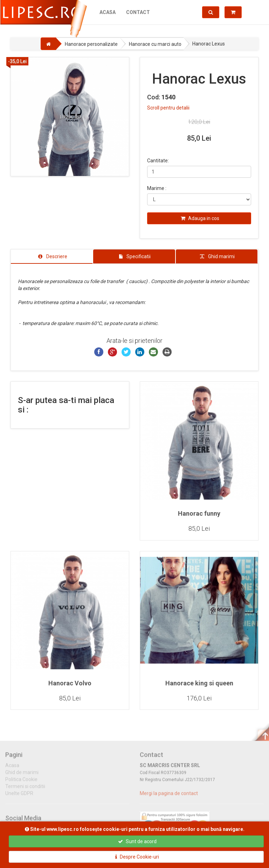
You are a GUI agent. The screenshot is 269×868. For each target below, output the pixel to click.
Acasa (107, 12)
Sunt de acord (137, 841)
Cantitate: (158, 161)
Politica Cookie (21, 783)
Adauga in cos (200, 218)
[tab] (52, 256)
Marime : (157, 188)
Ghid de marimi (22, 776)
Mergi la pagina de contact (169, 797)
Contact (138, 12)
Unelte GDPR (19, 797)
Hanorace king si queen (199, 683)
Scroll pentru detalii (168, 108)
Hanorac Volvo (70, 683)
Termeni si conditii (25, 790)
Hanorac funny (199, 514)
